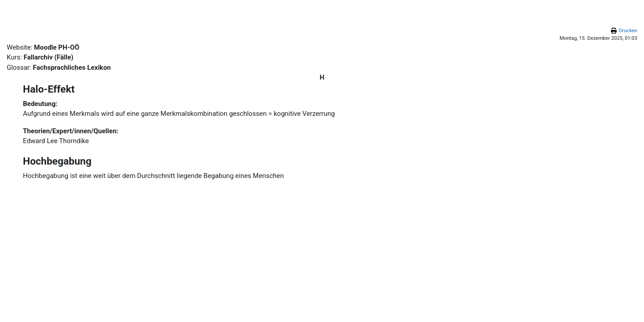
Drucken (628, 31)
